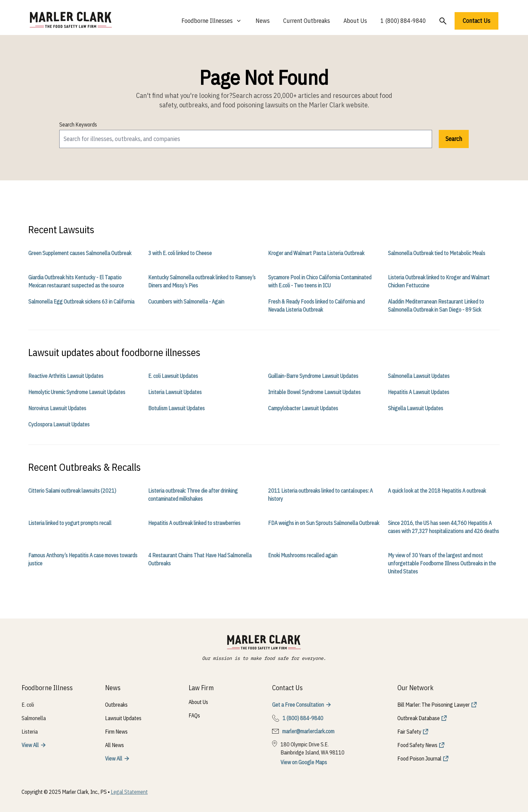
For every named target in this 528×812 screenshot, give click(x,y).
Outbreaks (116, 705)
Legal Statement (129, 792)
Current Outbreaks (307, 21)
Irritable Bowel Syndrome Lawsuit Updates (314, 392)
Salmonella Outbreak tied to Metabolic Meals (437, 253)
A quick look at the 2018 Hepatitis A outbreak (437, 491)
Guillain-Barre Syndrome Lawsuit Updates (313, 376)
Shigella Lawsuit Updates (416, 408)
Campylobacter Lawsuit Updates (303, 408)
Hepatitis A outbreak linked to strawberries (194, 523)
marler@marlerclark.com (308, 731)
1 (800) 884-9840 (403, 21)
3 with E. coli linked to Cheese (180, 253)
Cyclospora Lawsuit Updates (59, 424)
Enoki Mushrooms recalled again (303, 555)
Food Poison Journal (419, 758)
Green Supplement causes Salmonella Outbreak (80, 253)
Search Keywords (78, 125)
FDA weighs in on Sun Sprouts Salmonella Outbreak (324, 523)
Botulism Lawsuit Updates (176, 408)
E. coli (28, 705)
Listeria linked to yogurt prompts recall (70, 523)
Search (454, 139)
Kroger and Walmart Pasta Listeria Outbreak (316, 253)
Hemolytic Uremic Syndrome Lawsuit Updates (77, 392)
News (263, 21)
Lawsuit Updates (123, 718)
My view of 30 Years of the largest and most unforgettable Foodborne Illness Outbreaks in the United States (442, 563)
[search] (246, 139)
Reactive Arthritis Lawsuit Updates (66, 376)
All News (114, 745)
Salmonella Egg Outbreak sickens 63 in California (81, 302)
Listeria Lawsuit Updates (175, 392)
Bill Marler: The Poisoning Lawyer (434, 705)
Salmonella (34, 718)
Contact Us (476, 21)
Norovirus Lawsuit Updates (57, 408)
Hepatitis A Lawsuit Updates (419, 392)
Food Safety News (417, 745)
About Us (355, 21)
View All (30, 745)
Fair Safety (409, 732)
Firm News (116, 732)
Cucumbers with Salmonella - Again (186, 302)
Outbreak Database (419, 718)
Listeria (30, 732)
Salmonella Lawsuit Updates (419, 376)
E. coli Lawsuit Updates (173, 376)
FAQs (194, 715)
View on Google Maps (304, 762)
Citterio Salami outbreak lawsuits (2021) (72, 491)
